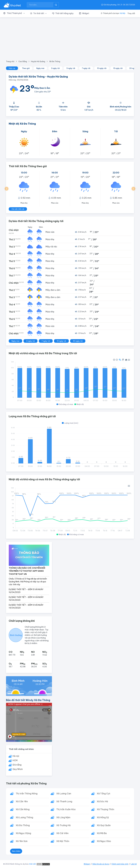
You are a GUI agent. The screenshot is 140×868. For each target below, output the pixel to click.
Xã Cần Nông (23, 810)
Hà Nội (122, 13)
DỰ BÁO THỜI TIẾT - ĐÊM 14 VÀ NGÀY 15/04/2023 (26, 599)
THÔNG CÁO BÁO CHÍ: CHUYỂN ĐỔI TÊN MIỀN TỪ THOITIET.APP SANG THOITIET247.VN (27, 571)
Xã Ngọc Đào (104, 842)
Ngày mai (40, 68)
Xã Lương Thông (25, 818)
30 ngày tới (78, 341)
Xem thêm (16, 852)
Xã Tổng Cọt (104, 794)
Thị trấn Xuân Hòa (66, 810)
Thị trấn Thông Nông (27, 794)
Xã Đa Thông (55, 61)
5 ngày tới (71, 68)
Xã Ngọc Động (24, 834)
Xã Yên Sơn (22, 842)
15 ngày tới (118, 68)
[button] (15, 13)
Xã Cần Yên (22, 802)
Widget (87, 864)
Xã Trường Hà (64, 826)
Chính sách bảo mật (120, 864)
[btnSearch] (56, 5)
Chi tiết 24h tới (18, 209)
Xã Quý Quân (104, 826)
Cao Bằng (23, 61)
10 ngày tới (102, 68)
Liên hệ (134, 864)
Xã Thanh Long (64, 802)
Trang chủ (10, 61)
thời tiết (33, 864)
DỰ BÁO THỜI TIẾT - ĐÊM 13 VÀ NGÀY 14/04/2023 (26, 606)
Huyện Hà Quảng (38, 61)
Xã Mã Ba (102, 834)
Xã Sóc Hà (102, 802)
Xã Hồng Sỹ (103, 818)
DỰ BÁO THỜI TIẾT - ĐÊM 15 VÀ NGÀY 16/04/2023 (26, 591)
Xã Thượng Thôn (106, 810)
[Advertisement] (70, 38)
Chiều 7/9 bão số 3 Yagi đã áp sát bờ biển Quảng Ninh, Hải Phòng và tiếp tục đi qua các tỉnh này (28, 582)
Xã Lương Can (64, 794)
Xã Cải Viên (63, 834)
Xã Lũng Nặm (64, 818)
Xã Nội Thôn (63, 842)
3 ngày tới (55, 68)
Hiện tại (12, 68)
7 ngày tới (86, 68)
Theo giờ (26, 68)
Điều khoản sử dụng (101, 864)
